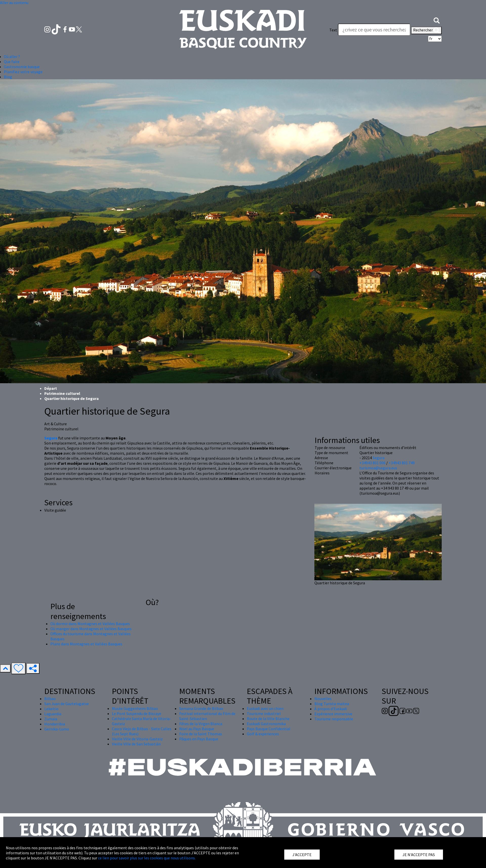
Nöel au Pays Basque (197, 729)
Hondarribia (55, 724)
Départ (51, 388)
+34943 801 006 (372, 463)
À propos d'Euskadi (331, 709)
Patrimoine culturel (62, 393)
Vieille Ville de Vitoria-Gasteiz (137, 739)
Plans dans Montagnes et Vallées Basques (86, 644)
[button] (437, 20)
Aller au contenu (14, 3)
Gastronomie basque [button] (22, 67)
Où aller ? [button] (12, 56)
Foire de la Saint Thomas (201, 734)
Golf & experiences (263, 734)
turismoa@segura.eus (378, 468)
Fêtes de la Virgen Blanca (201, 724)
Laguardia (53, 714)
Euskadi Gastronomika (266, 724)
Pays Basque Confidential (269, 729)
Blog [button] (8, 77)
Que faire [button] (12, 62)
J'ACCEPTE (302, 855)
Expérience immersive (333, 714)
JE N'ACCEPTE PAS (419, 855)
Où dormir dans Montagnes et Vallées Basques (90, 624)
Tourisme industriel (264, 713)
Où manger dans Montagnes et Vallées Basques (91, 629)
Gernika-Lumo (57, 729)
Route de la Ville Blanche (268, 719)
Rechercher (426, 30)
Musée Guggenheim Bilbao (135, 708)
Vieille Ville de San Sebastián (136, 744)
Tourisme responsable (334, 719)
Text (333, 30)
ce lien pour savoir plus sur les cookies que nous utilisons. (147, 858)
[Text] (374, 30)
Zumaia (51, 719)
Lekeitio (51, 709)
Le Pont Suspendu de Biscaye (137, 713)
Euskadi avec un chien (265, 708)
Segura (379, 458)
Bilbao (50, 699)
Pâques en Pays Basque (199, 739)
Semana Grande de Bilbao (201, 708)
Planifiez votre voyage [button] (23, 72)
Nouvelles (323, 699)
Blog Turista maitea (332, 704)
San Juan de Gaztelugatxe (67, 704)
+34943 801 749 (402, 463)
